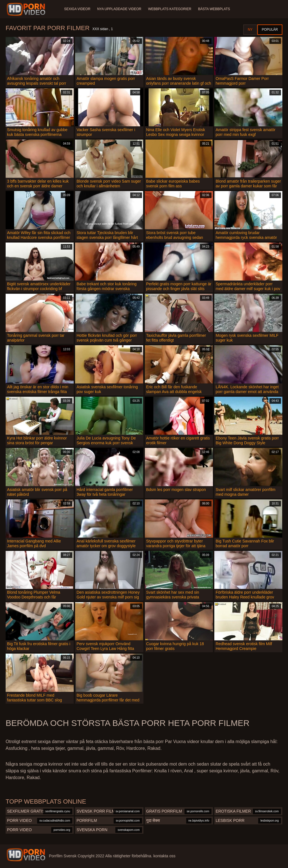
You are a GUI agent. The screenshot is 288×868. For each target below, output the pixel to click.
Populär (270, 30)
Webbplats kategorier (170, 9)
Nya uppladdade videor (119, 9)
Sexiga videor (77, 9)
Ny (250, 30)
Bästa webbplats (214, 9)
